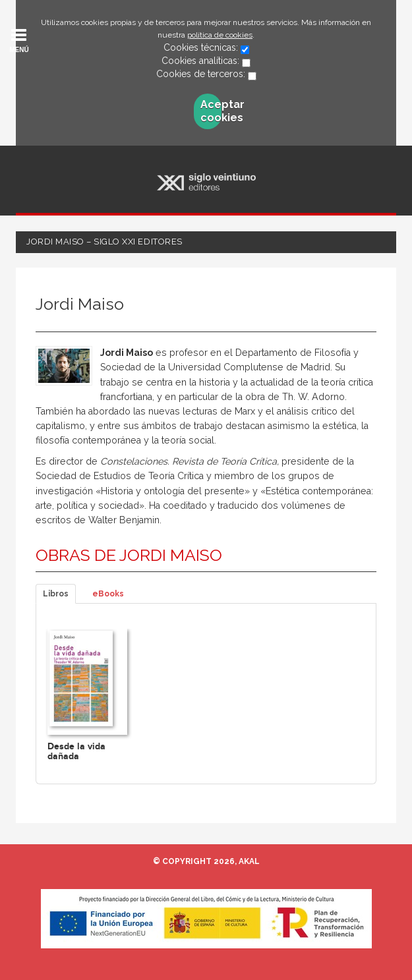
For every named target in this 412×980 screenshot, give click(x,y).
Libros (56, 594)
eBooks (108, 594)
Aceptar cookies (211, 111)
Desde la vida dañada (76, 751)
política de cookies (220, 35)
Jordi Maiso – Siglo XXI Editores (104, 242)
